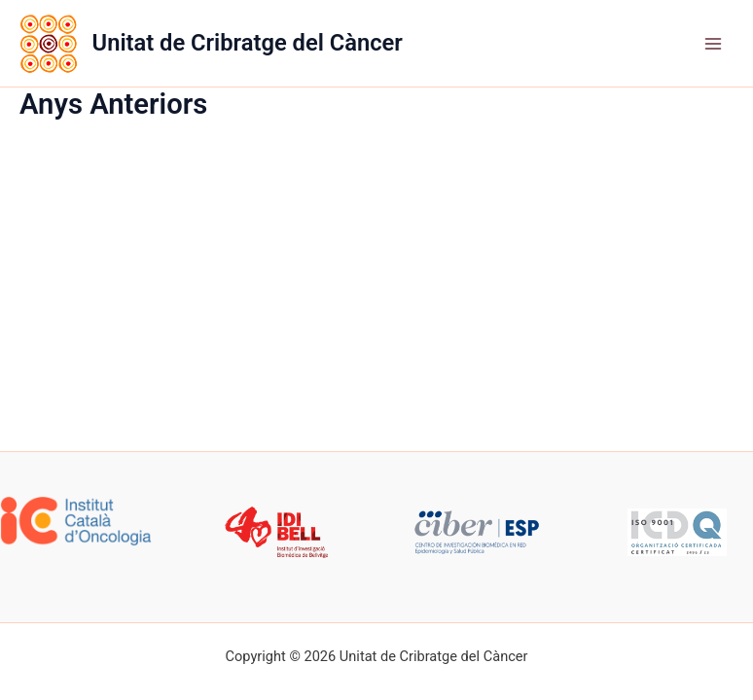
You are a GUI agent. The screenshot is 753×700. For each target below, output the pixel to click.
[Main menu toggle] (713, 44)
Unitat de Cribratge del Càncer (248, 43)
